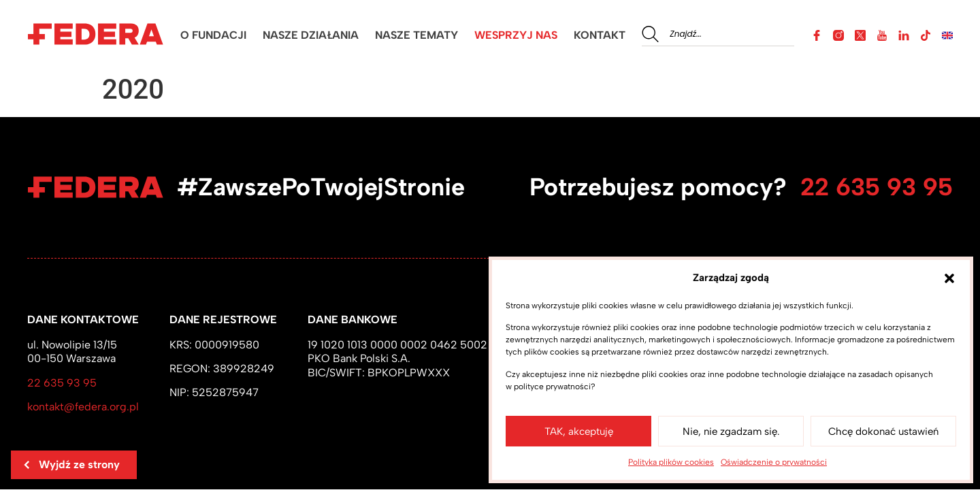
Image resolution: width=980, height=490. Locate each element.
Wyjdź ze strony (71, 464)
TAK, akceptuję (579, 431)
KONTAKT (600, 35)
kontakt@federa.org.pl (83, 407)
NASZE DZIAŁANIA (311, 35)
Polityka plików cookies (671, 462)
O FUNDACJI (213, 35)
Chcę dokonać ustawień (883, 431)
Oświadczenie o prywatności (774, 462)
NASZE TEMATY (416, 35)
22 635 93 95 (877, 187)
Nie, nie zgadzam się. (731, 431)
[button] (949, 278)
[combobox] (718, 34)
